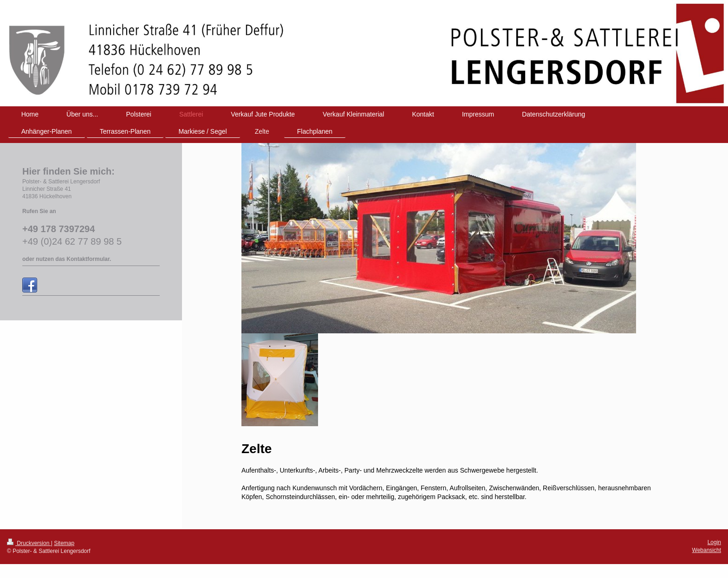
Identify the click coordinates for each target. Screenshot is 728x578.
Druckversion (29, 543)
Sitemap (64, 543)
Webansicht (707, 550)
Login (714, 542)
